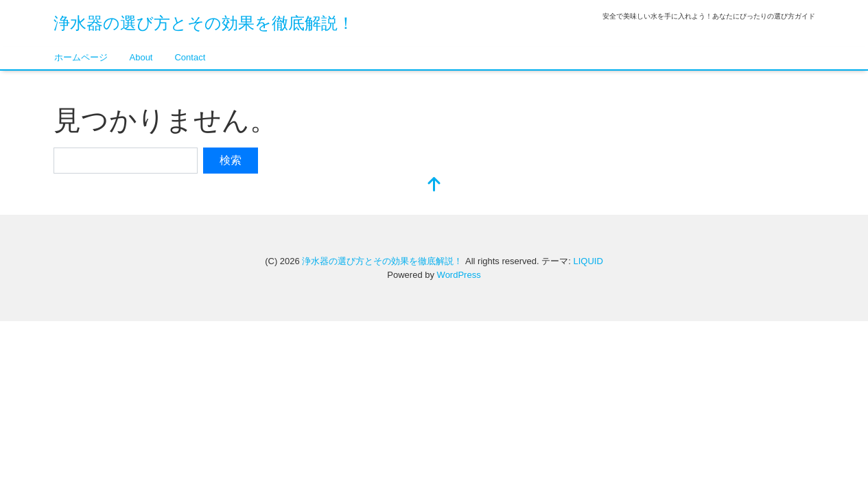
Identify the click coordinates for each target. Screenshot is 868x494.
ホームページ (81, 57)
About (141, 57)
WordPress (459, 275)
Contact (190, 57)
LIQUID (588, 261)
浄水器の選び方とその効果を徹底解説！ (204, 23)
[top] (434, 186)
